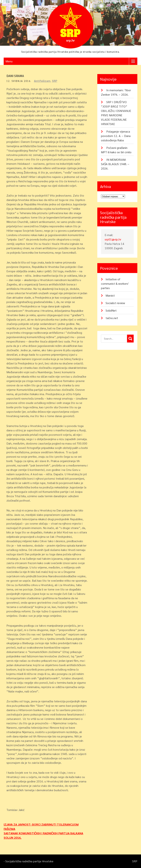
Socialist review (115, 303)
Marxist (110, 295)
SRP (55, 81)
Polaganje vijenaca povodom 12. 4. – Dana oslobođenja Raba (116, 136)
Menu (9, 61)
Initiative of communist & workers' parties (115, 284)
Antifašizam (42, 81)
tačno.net (112, 318)
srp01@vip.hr (113, 239)
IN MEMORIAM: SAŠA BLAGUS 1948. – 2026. (115, 164)
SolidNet (111, 310)
